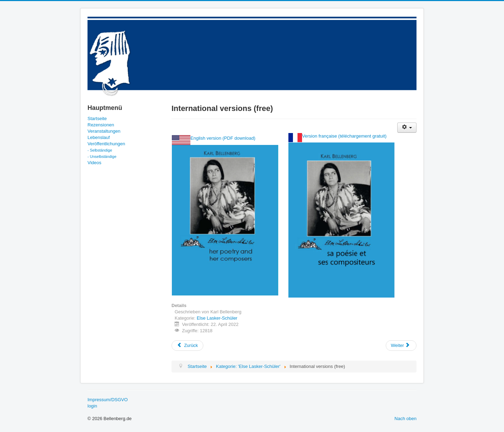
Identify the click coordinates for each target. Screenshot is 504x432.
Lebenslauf (99, 137)
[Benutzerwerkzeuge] (407, 128)
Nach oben (405, 419)
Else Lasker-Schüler (217, 318)
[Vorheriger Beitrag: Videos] (187, 346)
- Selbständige (100, 150)
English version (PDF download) (223, 138)
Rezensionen (101, 125)
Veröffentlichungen (106, 144)
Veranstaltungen (104, 131)
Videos (94, 163)
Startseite (97, 119)
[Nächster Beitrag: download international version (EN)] (401, 346)
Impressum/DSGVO (108, 400)
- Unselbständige (102, 156)
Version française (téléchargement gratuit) (344, 136)
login (92, 406)
